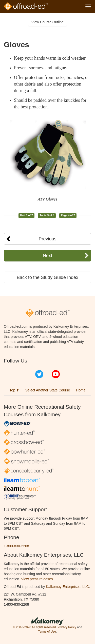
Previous (47, 239)
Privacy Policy (67, 627)
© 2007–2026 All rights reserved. (35, 627)
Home (81, 390)
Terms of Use (47, 632)
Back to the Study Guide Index (48, 277)
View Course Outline (48, 22)
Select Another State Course (48, 390)
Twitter (39, 374)
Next (48, 256)
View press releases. (38, 579)
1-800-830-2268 (16, 546)
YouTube (56, 374)
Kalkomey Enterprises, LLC (67, 587)
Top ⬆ (14, 390)
